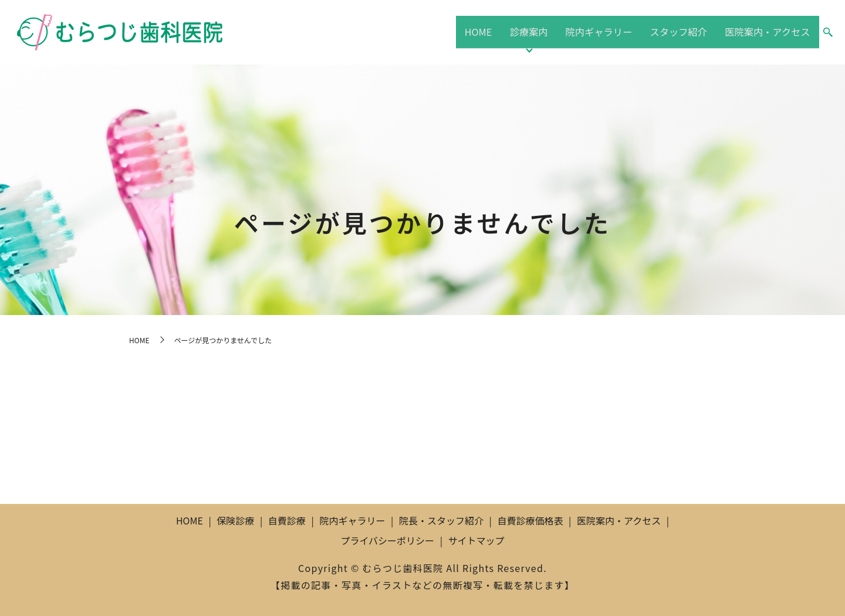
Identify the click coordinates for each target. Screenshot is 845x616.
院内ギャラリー (598, 32)
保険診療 (235, 520)
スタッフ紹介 (677, 32)
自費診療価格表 (530, 520)
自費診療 (287, 520)
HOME (484, 32)
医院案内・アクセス (767, 32)
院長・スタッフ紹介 (441, 520)
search (828, 33)
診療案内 (531, 32)
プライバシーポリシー (387, 540)
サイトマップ (476, 540)
